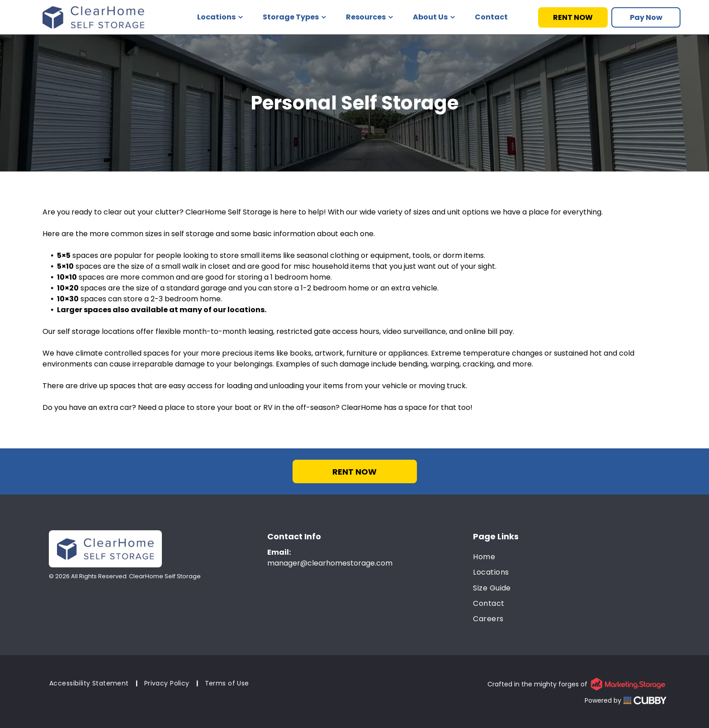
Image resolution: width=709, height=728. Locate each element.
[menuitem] (570, 557)
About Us (434, 17)
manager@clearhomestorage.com (330, 563)
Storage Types (294, 17)
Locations (220, 17)
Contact (491, 17)
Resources (369, 17)
